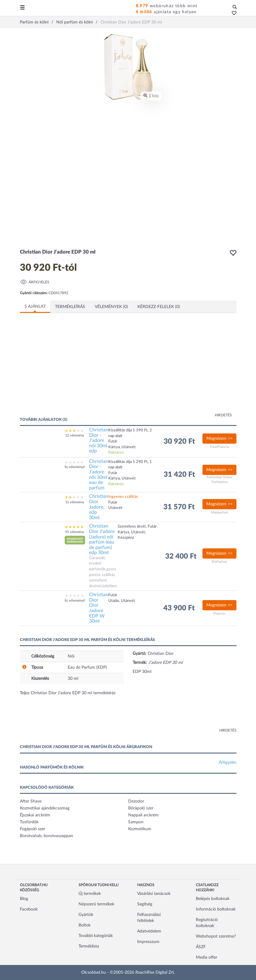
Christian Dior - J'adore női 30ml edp (99, 440)
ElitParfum (219, 562)
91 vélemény (75, 532)
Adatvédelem (149, 931)
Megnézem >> (219, 439)
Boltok (85, 925)
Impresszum (148, 942)
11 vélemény (75, 502)
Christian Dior (161, 654)
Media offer (207, 957)
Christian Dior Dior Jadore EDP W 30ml (99, 608)
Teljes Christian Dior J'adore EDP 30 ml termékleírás (68, 693)
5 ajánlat (35, 307)
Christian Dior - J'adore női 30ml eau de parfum (99, 475)
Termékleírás (70, 307)
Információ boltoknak (216, 909)
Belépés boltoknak (213, 899)
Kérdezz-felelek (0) (159, 307)
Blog (24, 899)
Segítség (145, 904)
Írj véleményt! (75, 467)
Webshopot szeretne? (216, 936)
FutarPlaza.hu (219, 447)
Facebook (29, 909)
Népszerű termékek (96, 904)
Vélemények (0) (111, 307)
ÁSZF (201, 947)
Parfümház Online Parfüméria (219, 480)
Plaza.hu (219, 613)
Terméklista (89, 946)
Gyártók (86, 915)
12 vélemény (75, 435)
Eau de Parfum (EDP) (87, 667)
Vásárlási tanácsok (154, 894)
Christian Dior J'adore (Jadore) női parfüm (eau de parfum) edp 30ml (102, 539)
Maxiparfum (219, 512)
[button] (232, 14)
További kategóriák (96, 936)
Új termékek (90, 894)
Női (71, 656)
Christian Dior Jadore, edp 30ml (99, 507)
